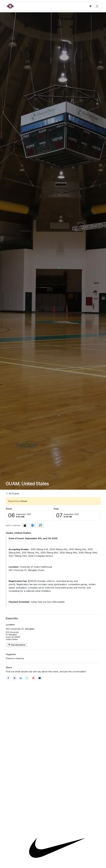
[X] (14, 678)
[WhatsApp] (27, 678)
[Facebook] (8, 678)
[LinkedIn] (21, 678)
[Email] (40, 678)
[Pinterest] (33, 678)
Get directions (17, 645)
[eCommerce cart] (90, 6)
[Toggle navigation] (97, 6)
